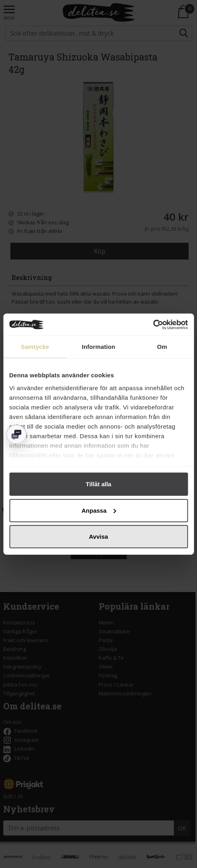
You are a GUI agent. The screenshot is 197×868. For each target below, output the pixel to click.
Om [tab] (162, 347)
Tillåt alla (99, 484)
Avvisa (99, 537)
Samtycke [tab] (35, 347)
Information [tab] (99, 347)
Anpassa (99, 510)
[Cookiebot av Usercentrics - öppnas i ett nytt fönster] (153, 324)
